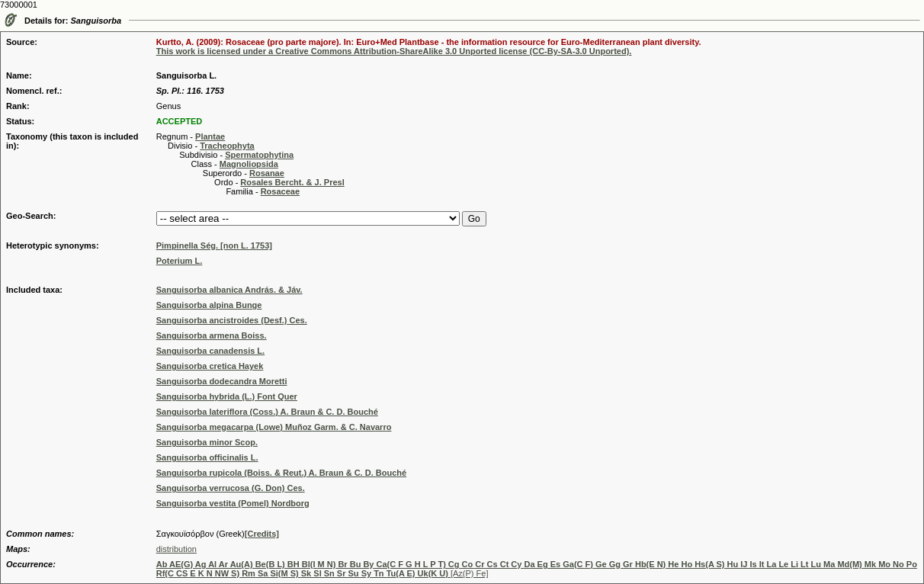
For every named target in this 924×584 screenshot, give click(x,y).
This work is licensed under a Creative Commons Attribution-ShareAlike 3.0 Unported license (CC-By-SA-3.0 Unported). (394, 51)
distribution (176, 549)
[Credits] (262, 534)
